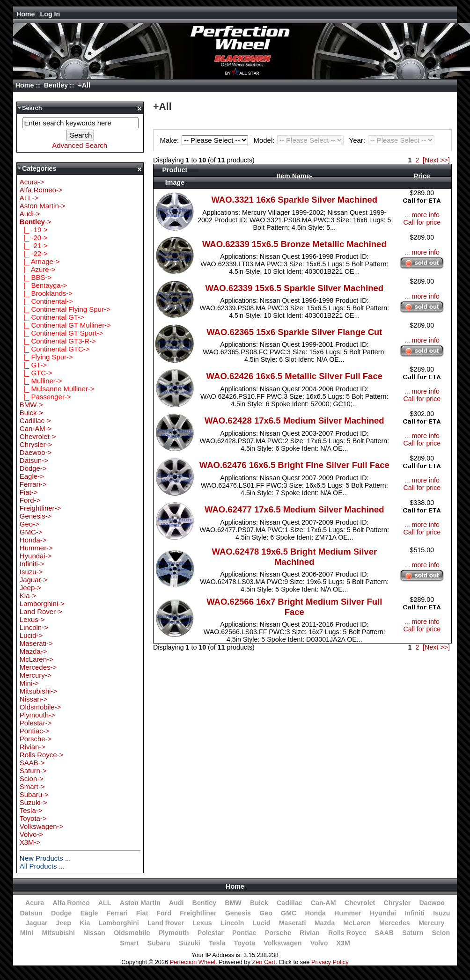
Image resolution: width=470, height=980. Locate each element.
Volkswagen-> (41, 826)
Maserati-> (36, 643)
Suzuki (190, 943)
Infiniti (415, 913)
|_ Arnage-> (40, 261)
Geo (266, 913)
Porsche (278, 933)
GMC (289, 913)
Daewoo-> (36, 452)
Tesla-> (31, 810)
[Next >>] (436, 160)
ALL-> (29, 198)
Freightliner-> (40, 508)
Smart (129, 943)
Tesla (217, 943)
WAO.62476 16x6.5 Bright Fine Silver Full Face (294, 465)
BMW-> (31, 405)
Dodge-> (33, 468)
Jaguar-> (33, 580)
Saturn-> (33, 771)
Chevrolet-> (38, 436)
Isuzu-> (31, 572)
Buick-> (31, 413)
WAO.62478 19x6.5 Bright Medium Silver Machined (294, 557)
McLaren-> (37, 659)
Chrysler (397, 903)
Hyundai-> (36, 556)
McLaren (357, 923)
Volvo (319, 943)
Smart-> (32, 786)
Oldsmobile (132, 933)
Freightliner (198, 913)
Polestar (211, 933)
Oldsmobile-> (40, 707)
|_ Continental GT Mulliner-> (65, 325)
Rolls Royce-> (41, 755)
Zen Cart (264, 962)
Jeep (64, 923)
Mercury (431, 923)
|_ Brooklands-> (46, 293)
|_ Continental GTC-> (55, 349)
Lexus (202, 923)
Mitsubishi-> (38, 691)
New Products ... (45, 858)
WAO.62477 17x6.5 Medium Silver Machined (294, 509)
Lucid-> (31, 635)
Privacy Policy (330, 962)
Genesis (238, 913)
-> (36, 222)
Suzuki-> (33, 802)
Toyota (245, 943)
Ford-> (30, 500)
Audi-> (30, 214)
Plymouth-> (37, 715)
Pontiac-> (35, 731)
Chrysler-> (36, 444)
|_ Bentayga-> (43, 285)
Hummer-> (36, 548)
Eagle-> (32, 476)
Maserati (293, 923)
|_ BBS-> (36, 277)
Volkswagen (283, 943)
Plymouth (174, 933)
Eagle (89, 913)
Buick (259, 903)
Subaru (159, 943)
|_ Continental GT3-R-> (58, 341)
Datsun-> (34, 460)
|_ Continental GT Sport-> (61, 333)
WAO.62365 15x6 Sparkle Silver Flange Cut (294, 332)
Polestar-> (36, 723)
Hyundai (383, 913)
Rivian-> (33, 747)
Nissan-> (33, 699)
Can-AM (323, 903)
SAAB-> (32, 763)
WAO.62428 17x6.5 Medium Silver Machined (294, 421)
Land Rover (166, 923)
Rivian (310, 933)
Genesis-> (36, 516)
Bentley (56, 85)
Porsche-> (36, 739)
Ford (164, 913)
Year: (392, 140)
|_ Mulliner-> (41, 381)
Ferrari (117, 913)
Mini (27, 933)
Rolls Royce (347, 933)
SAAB (384, 933)
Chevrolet (360, 903)
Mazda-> (33, 651)
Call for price (422, 222)
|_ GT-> (33, 365)
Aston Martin (140, 903)
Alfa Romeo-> (41, 190)
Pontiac (244, 933)
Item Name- (294, 176)
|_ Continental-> (46, 301)
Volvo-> (31, 834)
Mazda (325, 923)
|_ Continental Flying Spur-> (65, 309)
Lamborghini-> (42, 603)
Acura (35, 903)
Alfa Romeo (71, 903)
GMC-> (31, 532)
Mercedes (395, 923)
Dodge (61, 913)
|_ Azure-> (38, 269)
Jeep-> (30, 588)
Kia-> (28, 596)
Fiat (142, 913)
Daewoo (432, 903)
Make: (206, 140)
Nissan (94, 933)
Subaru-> (34, 794)
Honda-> (33, 540)
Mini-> (29, 683)
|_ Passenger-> (45, 397)
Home (26, 14)
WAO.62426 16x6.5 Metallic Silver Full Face (294, 376)
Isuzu (441, 913)
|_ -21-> (34, 245)
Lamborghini (119, 923)
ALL (105, 903)
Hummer (348, 913)
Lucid (262, 923)
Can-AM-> (36, 428)
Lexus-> (32, 619)
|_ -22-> (34, 253)
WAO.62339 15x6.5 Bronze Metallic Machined (294, 244)
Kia (85, 923)
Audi (176, 903)
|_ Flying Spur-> (46, 357)
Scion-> (32, 779)
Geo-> (29, 524)
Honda (316, 913)
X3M (343, 943)
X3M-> (30, 842)
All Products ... (42, 866)
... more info (422, 215)
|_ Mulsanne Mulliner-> (57, 389)
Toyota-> (33, 818)
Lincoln (232, 923)
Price (422, 176)
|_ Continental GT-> (52, 317)
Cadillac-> (35, 421)
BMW (233, 903)
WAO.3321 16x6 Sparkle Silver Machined (294, 200)
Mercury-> (36, 675)
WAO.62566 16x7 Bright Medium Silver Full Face (294, 607)
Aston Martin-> (43, 206)
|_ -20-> (34, 238)
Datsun (31, 913)
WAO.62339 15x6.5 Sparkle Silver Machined (294, 288)
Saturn (413, 933)
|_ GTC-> (36, 373)
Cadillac (290, 903)
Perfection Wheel (193, 962)
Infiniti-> (32, 564)
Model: (300, 140)
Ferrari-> (33, 484)
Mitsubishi (58, 933)
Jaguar (37, 923)
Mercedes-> (38, 667)
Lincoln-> (34, 627)
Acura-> (32, 182)
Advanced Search (80, 145)
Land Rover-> (41, 611)
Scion (441, 933)
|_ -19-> (34, 230)
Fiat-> (29, 492)
